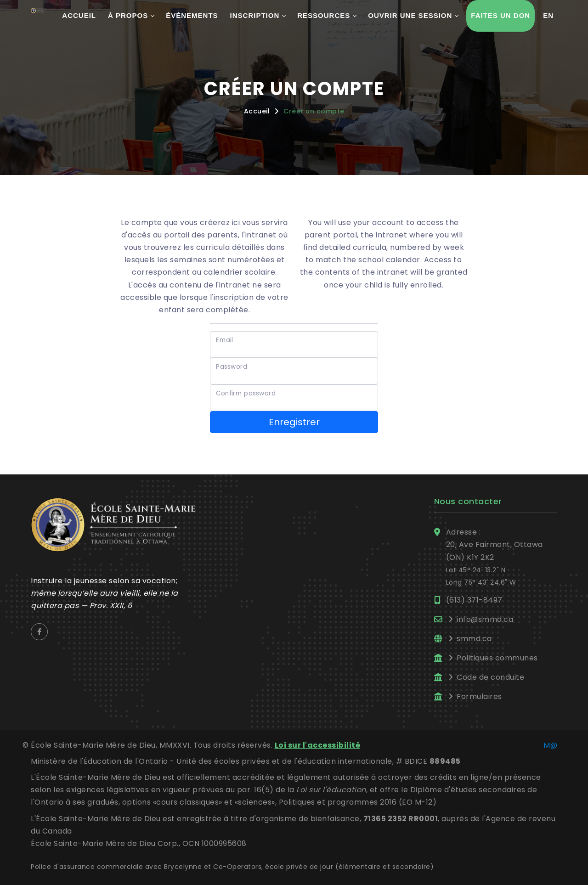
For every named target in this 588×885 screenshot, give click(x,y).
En (548, 15)
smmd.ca (474, 639)
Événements (192, 15)
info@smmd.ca (485, 619)
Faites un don (500, 15)
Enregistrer (294, 422)
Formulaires (479, 696)
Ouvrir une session (410, 15)
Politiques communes (497, 658)
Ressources (324, 15)
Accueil (79, 15)
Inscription (255, 15)
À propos (128, 15)
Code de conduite (490, 677)
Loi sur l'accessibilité (318, 745)
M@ (550, 745)
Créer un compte (314, 111)
